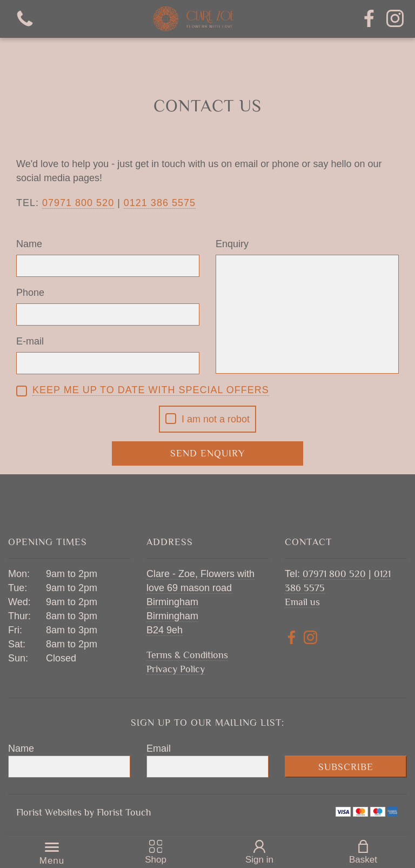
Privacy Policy (176, 669)
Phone (30, 293)
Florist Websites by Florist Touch (84, 812)
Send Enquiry (207, 453)
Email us (302, 602)
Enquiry (232, 244)
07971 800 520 (334, 574)
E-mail (30, 341)
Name (29, 244)
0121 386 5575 (160, 203)
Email (159, 748)
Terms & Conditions (187, 655)
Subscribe (346, 767)
